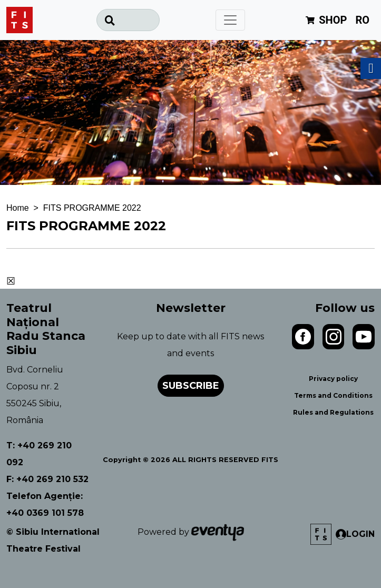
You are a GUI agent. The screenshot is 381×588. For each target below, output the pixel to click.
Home (18, 208)
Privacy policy (333, 379)
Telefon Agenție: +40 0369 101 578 (45, 504)
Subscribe (191, 386)
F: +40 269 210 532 (47, 479)
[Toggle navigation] (230, 20)
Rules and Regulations (333, 412)
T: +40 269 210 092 (39, 454)
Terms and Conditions (333, 395)
